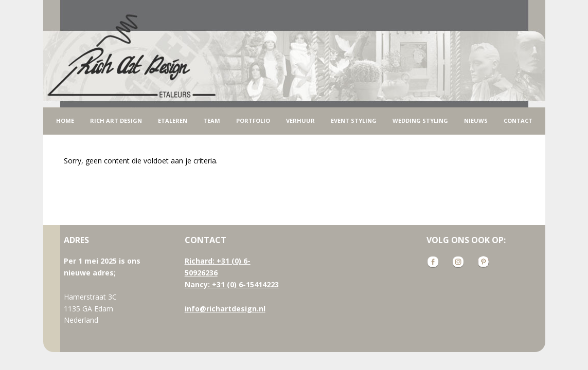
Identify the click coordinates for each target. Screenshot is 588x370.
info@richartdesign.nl (225, 309)
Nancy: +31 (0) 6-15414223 (232, 284)
